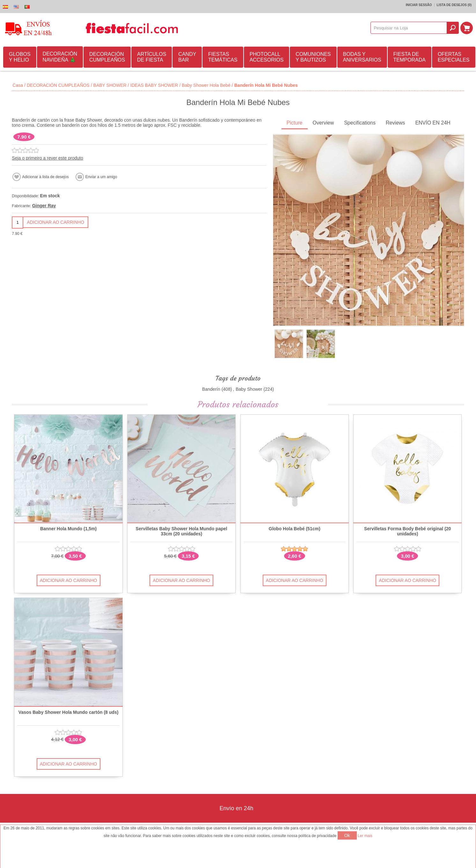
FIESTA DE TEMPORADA (410, 57)
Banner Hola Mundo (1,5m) (68, 529)
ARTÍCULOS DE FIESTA (152, 57)
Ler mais (365, 836)
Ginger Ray (44, 206)
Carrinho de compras (467, 28)
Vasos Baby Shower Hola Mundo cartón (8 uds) (69, 712)
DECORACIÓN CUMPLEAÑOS (107, 57)
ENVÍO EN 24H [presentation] (433, 123)
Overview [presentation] (323, 123)
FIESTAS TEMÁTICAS (223, 57)
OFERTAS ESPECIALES (454, 57)
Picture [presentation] (295, 123)
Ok (347, 835)
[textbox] (409, 28)
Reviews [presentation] (395, 123)
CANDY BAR (187, 57)
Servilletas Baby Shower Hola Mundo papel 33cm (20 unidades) (182, 531)
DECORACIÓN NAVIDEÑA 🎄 (60, 57)
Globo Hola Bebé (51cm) (295, 529)
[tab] (295, 123)
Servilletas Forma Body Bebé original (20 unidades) (407, 531)
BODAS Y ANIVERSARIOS (362, 57)
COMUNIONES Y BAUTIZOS (313, 57)
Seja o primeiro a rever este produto (47, 158)
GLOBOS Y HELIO (20, 57)
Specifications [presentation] (360, 123)
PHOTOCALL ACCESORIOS (267, 57)
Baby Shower (249, 389)
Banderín (211, 389)
